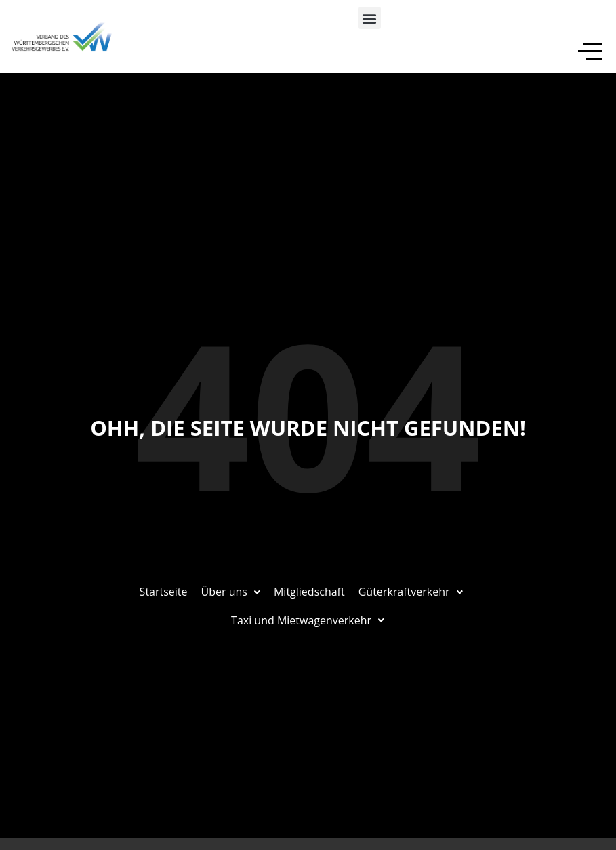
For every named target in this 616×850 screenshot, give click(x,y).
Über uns (231, 592)
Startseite (164, 592)
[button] (370, 18)
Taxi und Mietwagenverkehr (308, 620)
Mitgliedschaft (309, 592)
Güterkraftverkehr (411, 592)
